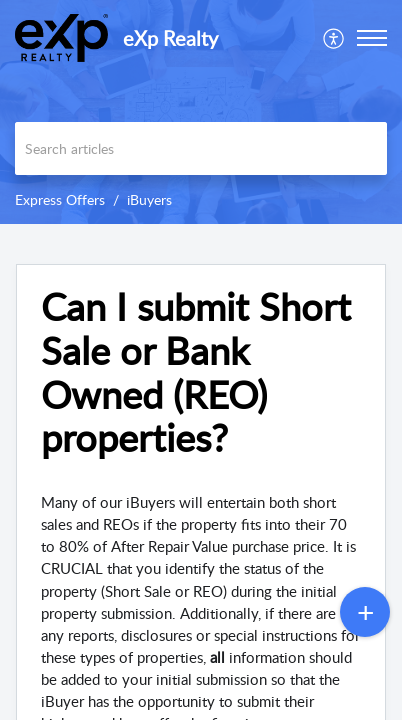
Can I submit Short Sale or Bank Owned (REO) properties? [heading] (196, 372)
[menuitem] (334, 38)
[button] (334, 38)
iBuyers (149, 199)
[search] (201, 148)
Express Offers (60, 199)
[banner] (201, 112)
